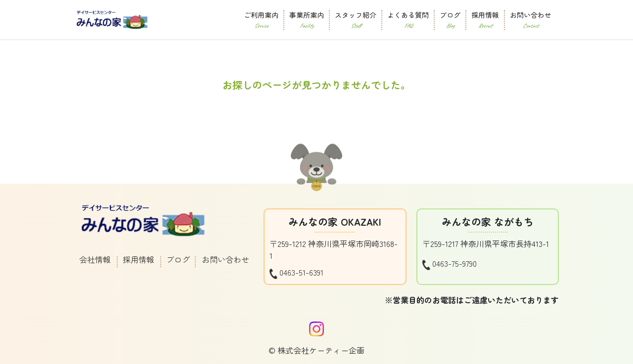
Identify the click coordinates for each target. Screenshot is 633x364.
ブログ (178, 259)
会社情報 (95, 259)
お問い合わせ (226, 259)
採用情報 (138, 259)
